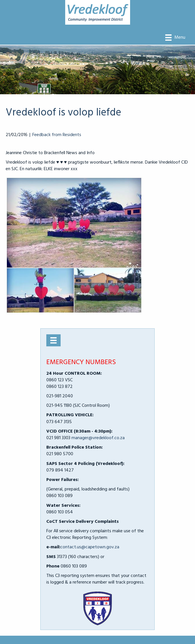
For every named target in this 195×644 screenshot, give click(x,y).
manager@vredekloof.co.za (98, 438)
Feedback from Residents (57, 135)
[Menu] (175, 38)
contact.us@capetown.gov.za (90, 547)
